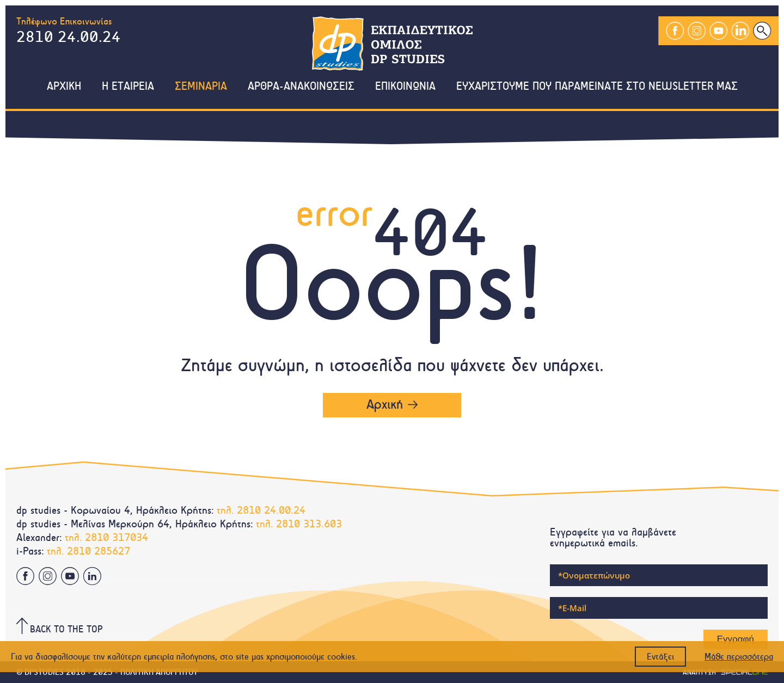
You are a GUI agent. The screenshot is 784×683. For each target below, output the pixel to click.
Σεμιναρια (201, 87)
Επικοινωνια (405, 87)
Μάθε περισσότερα (739, 657)
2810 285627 (99, 551)
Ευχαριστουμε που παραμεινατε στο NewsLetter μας (597, 87)
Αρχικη (64, 87)
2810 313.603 (309, 524)
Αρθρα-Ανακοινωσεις (301, 87)
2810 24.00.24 (68, 37)
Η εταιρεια (128, 87)
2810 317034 (117, 537)
